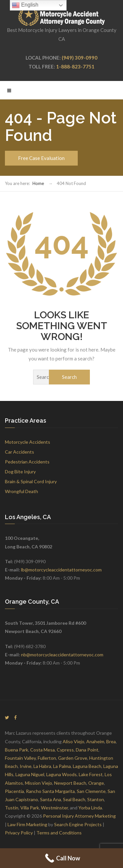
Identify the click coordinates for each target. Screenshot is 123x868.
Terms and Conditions (59, 833)
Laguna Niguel (30, 774)
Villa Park (30, 808)
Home (38, 183)
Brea (111, 741)
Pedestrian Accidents (27, 462)
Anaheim (95, 741)
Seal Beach (74, 799)
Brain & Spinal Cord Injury (31, 481)
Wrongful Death (21, 491)
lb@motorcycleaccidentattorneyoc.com (61, 570)
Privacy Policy (19, 833)
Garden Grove (73, 758)
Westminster (54, 808)
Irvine (26, 766)
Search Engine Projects (78, 824)
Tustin (12, 808)
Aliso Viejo (73, 741)
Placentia (14, 791)
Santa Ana (51, 799)
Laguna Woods (61, 774)
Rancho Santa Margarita (50, 791)
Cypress (65, 750)
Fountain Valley (20, 758)
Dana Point (87, 750)
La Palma (62, 766)
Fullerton (47, 758)
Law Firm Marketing (27, 824)
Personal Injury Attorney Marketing (79, 816)
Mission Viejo (39, 783)
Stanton (96, 799)
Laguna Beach (87, 766)
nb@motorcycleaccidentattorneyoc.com (62, 655)
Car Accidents (20, 452)
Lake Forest (91, 774)
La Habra (42, 766)
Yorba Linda (90, 808)
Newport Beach (70, 783)
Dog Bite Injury (20, 472)
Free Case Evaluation (41, 158)
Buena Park (17, 750)
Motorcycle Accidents (28, 442)
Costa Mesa (42, 750)
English (25, 5)
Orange (96, 783)
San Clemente (91, 791)
